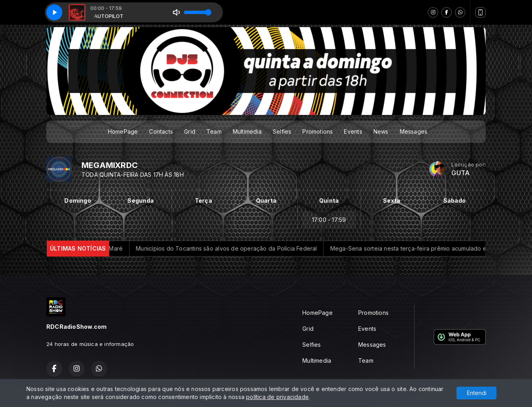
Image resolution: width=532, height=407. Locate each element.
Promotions (318, 131)
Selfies (282, 131)
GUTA (461, 173)
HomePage (123, 131)
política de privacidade (277, 397)
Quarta (266, 201)
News (381, 131)
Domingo (77, 201)
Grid (190, 131)
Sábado (455, 201)
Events (353, 131)
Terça (203, 201)
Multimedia (247, 131)
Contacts (161, 131)
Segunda (140, 201)
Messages (414, 131)
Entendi (477, 393)
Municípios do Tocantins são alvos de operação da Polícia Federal (245, 248)
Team (214, 131)
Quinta (329, 201)
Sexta (392, 201)
